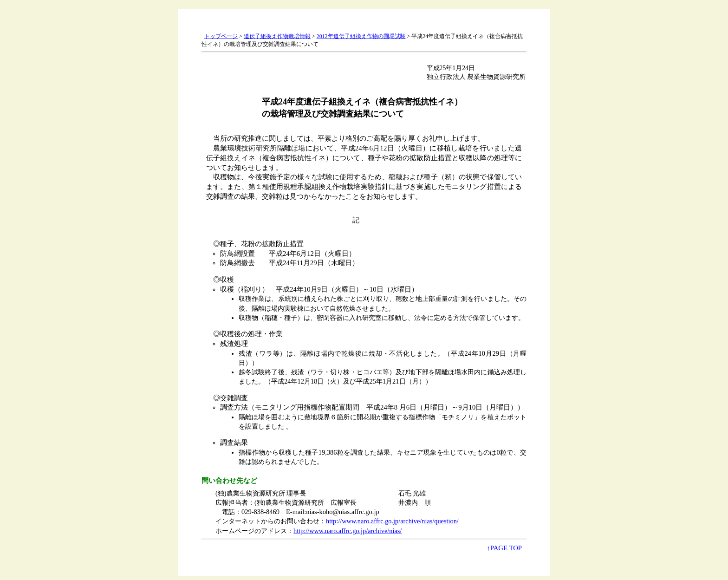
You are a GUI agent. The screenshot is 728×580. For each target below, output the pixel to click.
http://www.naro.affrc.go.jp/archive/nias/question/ (392, 521)
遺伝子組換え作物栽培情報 (277, 36)
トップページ (221, 36)
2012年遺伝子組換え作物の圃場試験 (361, 36)
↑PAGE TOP (504, 548)
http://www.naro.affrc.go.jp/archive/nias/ (348, 531)
